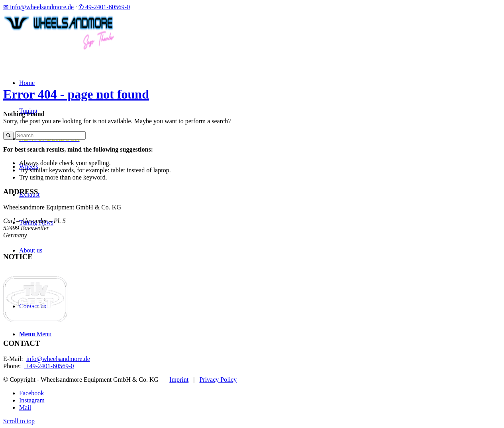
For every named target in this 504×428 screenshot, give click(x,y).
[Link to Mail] (25, 407)
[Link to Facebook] (31, 393)
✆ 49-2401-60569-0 (104, 7)
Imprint (179, 380)
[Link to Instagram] (32, 400)
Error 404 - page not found (76, 94)
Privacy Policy (218, 380)
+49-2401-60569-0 (49, 366)
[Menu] (35, 334)
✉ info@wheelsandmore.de (38, 7)
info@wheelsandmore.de (58, 359)
